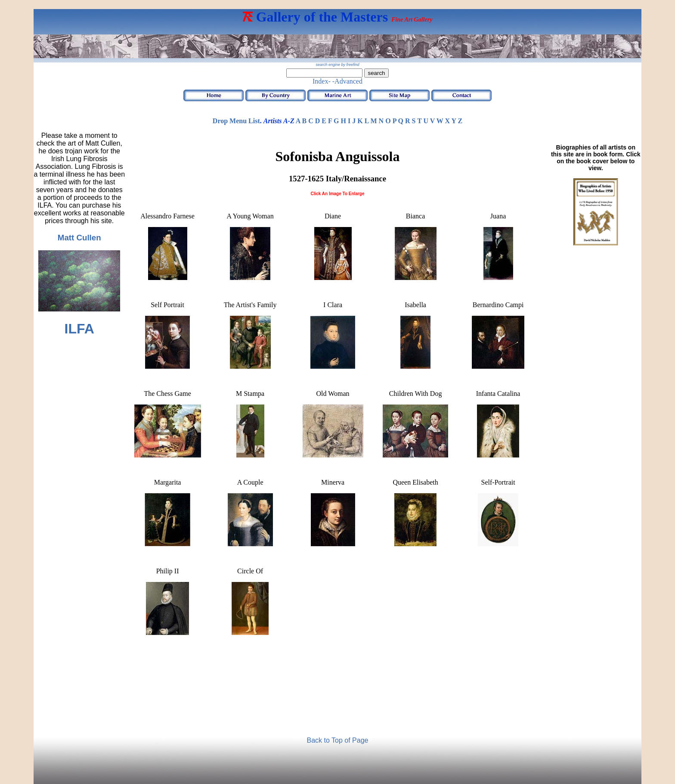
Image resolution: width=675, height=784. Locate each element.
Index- (322, 81)
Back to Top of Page (338, 740)
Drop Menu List (236, 121)
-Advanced (347, 81)
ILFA (79, 329)
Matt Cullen (79, 238)
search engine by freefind (337, 65)
